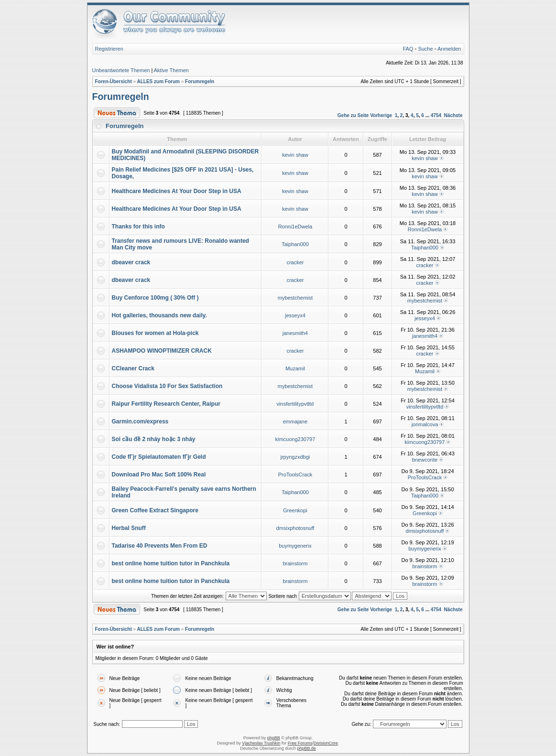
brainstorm (295, 563)
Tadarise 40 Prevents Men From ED (160, 546)
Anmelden (449, 49)
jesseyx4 (295, 315)
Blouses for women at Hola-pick (155, 333)
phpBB (274, 738)
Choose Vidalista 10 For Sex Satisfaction (167, 386)
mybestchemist (295, 298)
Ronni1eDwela (295, 227)
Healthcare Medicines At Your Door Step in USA (177, 191)
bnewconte (425, 460)
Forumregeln (200, 81)
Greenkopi (295, 510)
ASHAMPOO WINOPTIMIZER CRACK (162, 351)
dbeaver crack (131, 262)
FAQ (408, 49)
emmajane (295, 421)
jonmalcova (425, 424)
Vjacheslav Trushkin (261, 743)
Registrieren (109, 49)
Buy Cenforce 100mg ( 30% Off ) (155, 298)
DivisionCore (326, 743)
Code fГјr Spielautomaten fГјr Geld (159, 457)
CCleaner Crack (133, 368)
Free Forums (300, 743)
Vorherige (381, 115)
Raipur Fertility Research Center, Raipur (166, 404)
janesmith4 (295, 333)
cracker (295, 262)
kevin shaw (295, 155)
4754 (436, 115)
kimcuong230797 (295, 439)
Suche (425, 49)
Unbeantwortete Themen (121, 70)
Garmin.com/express (140, 421)
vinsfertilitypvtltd (295, 404)
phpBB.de (306, 748)
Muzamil (295, 368)
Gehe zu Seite (353, 115)
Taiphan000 (295, 244)
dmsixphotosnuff (295, 528)
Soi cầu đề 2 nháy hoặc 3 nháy (154, 439)
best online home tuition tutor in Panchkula (171, 563)
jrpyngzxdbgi (295, 457)
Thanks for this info (138, 227)
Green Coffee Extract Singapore (155, 510)
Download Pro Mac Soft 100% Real (159, 475)
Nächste (453, 115)
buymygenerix (295, 546)
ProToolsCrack (295, 475)
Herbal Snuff (129, 528)
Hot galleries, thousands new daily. (159, 315)
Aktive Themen (171, 70)
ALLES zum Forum (158, 81)
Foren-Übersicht (114, 81)
